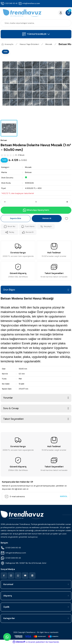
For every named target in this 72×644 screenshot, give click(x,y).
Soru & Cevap (11, 408)
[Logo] (22, 13)
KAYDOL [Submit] (64, 496)
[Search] (36, 23)
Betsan (28, 172)
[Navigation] (36, 34)
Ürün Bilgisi (9, 290)
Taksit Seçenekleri (13, 419)
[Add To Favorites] (67, 219)
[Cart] (68, 13)
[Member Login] (61, 13)
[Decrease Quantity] (3, 202)
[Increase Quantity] (69, 202)
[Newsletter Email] (36, 497)
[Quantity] (36, 202)
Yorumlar (8, 398)
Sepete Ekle (16, 218)
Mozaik (28, 167)
